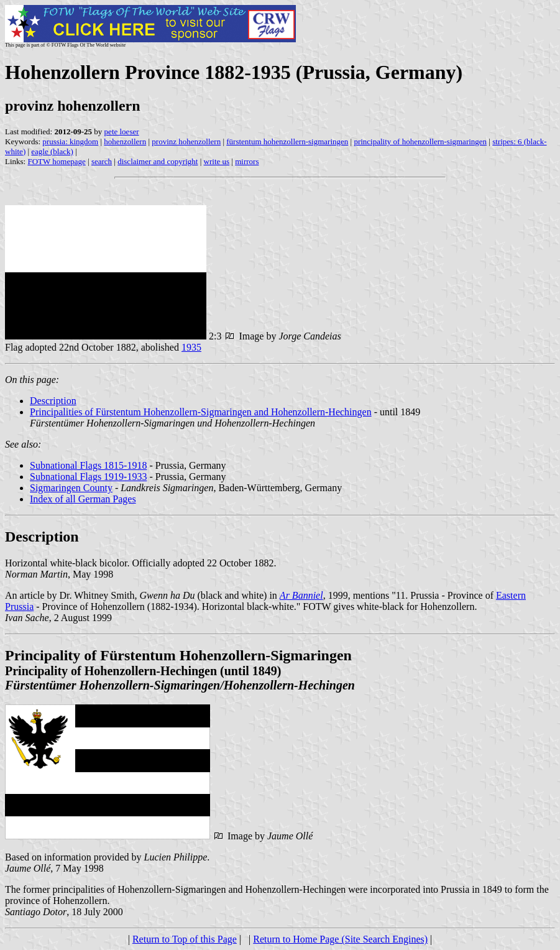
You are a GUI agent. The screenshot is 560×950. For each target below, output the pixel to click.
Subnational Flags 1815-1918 (88, 465)
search (102, 161)
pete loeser (122, 131)
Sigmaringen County (71, 488)
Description (53, 401)
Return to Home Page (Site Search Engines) (340, 939)
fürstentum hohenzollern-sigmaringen (287, 141)
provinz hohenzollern (186, 141)
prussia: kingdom (70, 141)
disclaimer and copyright (158, 161)
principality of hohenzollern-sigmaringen (420, 141)
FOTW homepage (56, 161)
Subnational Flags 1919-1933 (88, 477)
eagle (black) (52, 151)
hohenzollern (125, 141)
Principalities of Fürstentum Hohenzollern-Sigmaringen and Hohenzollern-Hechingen (201, 412)
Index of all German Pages (83, 499)
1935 (191, 347)
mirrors (247, 161)
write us (217, 161)
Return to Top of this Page (185, 939)
